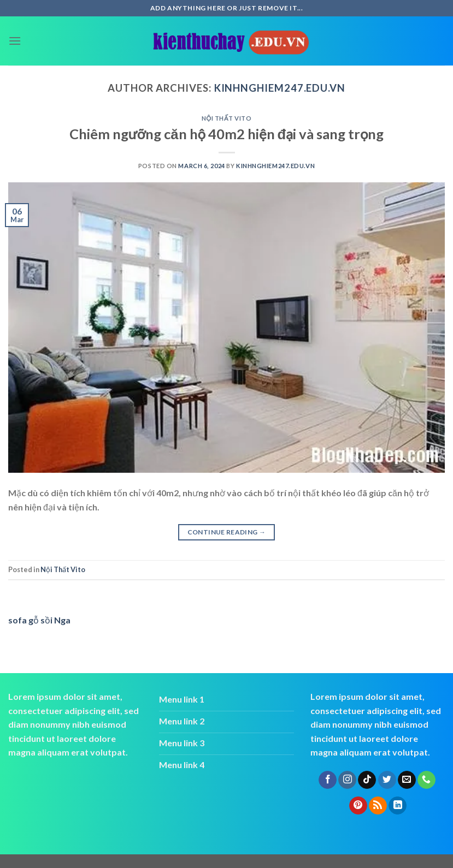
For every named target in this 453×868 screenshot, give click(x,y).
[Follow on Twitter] (387, 780)
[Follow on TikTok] (367, 780)
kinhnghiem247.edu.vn (280, 88)
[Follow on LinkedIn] (398, 806)
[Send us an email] (407, 780)
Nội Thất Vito (227, 118)
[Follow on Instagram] (347, 780)
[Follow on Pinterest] (358, 806)
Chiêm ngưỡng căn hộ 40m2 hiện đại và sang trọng (227, 134)
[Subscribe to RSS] (378, 806)
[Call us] (426, 780)
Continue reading (227, 532)
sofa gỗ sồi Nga (39, 620)
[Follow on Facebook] (328, 780)
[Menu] (15, 41)
